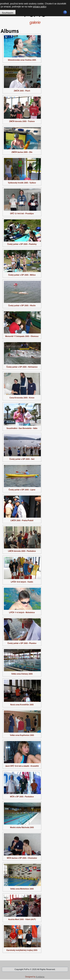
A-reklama (40, 977)
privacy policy (40, 7)
